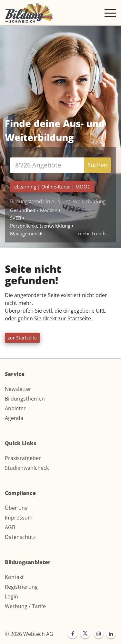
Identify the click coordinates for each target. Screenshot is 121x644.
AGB (10, 527)
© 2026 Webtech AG (29, 634)
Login (11, 596)
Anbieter (15, 408)
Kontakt (14, 577)
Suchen (97, 165)
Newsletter (18, 389)
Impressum (19, 518)
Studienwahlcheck (27, 468)
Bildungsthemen (25, 399)
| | (52, 187)
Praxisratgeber (23, 458)
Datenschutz (20, 537)
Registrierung (21, 587)
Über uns (16, 508)
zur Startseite (22, 338)
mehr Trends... (94, 233)
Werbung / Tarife (25, 606)
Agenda (14, 418)
